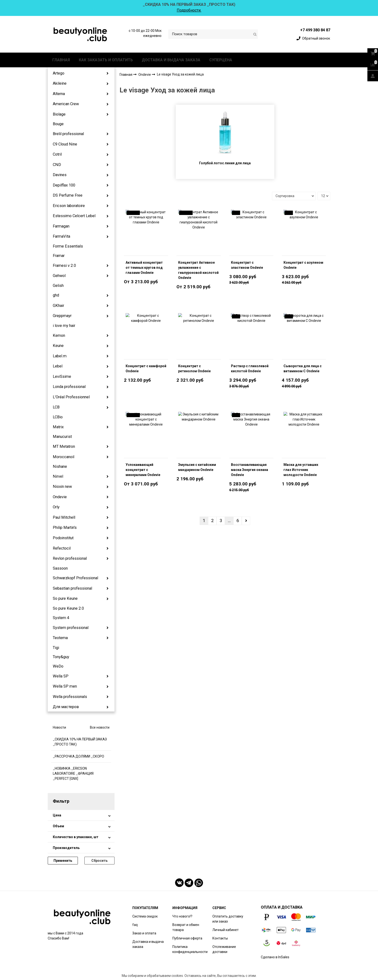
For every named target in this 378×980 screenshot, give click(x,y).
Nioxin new (62, 487)
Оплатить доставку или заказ (228, 919)
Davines (60, 175)
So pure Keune (65, 598)
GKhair (58, 306)
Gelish (58, 286)
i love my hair (64, 326)
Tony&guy (61, 657)
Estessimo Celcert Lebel (74, 216)
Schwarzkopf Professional (75, 578)
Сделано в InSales (275, 957)
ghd (56, 295)
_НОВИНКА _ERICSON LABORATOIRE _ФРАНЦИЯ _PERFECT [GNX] (73, 773)
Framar (59, 256)
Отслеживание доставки (224, 949)
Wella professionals (70, 697)
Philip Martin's (65, 528)
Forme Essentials (68, 246)
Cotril (57, 154)
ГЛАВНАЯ (61, 60)
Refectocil (62, 548)
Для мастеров (66, 707)
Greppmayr (62, 316)
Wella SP (61, 676)
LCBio (58, 417)
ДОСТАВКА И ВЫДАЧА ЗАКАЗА (171, 60)
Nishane (60, 466)
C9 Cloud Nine (65, 144)
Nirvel (58, 476)
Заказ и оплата (144, 933)
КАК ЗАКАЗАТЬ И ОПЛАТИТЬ (106, 60)
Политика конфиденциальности (190, 949)
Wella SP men (65, 686)
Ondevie (60, 497)
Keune (58, 346)
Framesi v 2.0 (64, 266)
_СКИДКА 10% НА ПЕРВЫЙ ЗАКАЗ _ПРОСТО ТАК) (80, 742)
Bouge (58, 124)
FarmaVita (61, 236)
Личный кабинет (226, 930)
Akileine (60, 83)
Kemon (59, 335)
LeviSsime (62, 376)
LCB (56, 407)
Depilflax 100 (64, 185)
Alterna (59, 94)
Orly (56, 507)
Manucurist (62, 437)
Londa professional (69, 387)
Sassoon (60, 568)
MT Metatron (64, 446)
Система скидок (145, 916)
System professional (71, 628)
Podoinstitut (63, 538)
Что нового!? (182, 916)
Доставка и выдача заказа (148, 944)
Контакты (220, 938)
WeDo (58, 666)
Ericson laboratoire (69, 206)
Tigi (56, 648)
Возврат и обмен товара (186, 927)
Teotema (60, 638)
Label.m (60, 356)
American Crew (66, 104)
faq (135, 925)
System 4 (61, 618)
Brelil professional (68, 134)
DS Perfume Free (68, 195)
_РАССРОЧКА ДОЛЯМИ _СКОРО (78, 756)
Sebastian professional (72, 588)
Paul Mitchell (64, 517)
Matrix (58, 427)
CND (57, 165)
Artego (59, 73)
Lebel (58, 366)
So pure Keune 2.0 (68, 608)
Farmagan (61, 226)
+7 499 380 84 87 (315, 30)
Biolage (59, 114)
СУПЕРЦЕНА (221, 60)
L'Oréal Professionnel (71, 397)
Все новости (100, 727)
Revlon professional (70, 558)
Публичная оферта (187, 938)
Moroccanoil (64, 457)
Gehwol (59, 276)
